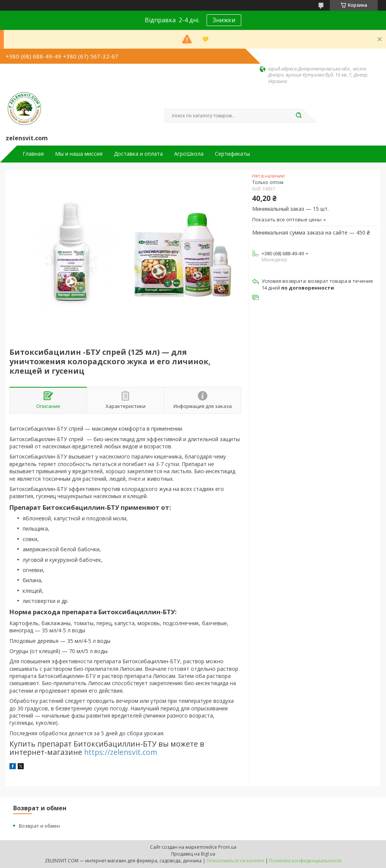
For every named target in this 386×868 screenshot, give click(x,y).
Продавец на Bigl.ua (193, 854)
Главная (33, 154)
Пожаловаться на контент (235, 861)
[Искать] (299, 116)
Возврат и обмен (39, 826)
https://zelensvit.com (121, 752)
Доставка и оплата (138, 154)
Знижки (224, 20)
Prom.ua (227, 847)
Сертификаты (232, 154)
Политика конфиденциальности (305, 861)
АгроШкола (189, 154)
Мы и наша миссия (79, 154)
